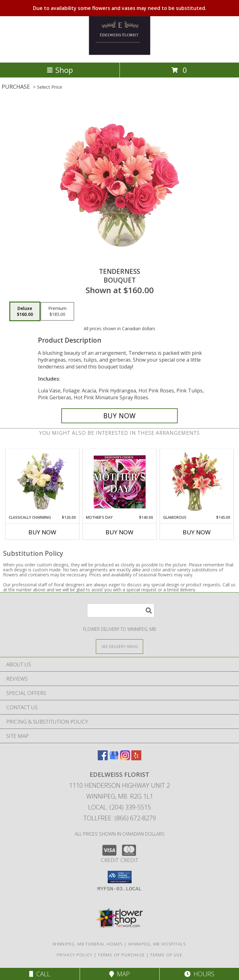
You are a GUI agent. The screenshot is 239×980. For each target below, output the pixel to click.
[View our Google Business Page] (114, 758)
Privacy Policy (75, 955)
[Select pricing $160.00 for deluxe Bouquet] (25, 312)
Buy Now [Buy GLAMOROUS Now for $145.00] (197, 532)
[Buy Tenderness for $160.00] (119, 416)
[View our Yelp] (136, 758)
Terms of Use (166, 955)
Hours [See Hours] (199, 974)
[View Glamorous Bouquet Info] (197, 482)
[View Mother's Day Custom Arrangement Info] (120, 482)
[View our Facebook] (103, 758)
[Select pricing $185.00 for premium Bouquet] (57, 312)
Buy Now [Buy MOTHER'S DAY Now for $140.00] (119, 532)
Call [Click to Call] (40, 974)
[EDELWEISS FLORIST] (119, 53)
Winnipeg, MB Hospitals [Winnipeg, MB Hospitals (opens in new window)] (157, 944)
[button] (120, 877)
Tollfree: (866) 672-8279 (120, 818)
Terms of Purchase (121, 955)
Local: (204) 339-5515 (119, 807)
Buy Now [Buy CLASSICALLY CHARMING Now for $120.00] (42, 532)
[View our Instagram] (125, 758)
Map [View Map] (119, 974)
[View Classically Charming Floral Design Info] (42, 482)
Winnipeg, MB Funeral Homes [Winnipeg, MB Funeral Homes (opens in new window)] (88, 944)
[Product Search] (121, 610)
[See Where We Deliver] (119, 646)
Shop (60, 70)
